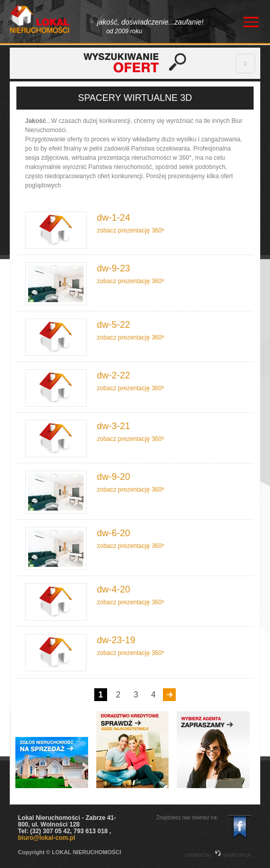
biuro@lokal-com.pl (47, 838)
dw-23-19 (116, 640)
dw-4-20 (113, 590)
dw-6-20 (113, 533)
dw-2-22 (113, 376)
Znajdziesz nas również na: (187, 818)
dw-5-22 (113, 325)
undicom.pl (232, 855)
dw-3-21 (113, 426)
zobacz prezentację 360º (130, 230)
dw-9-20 (113, 477)
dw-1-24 (113, 218)
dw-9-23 (113, 269)
